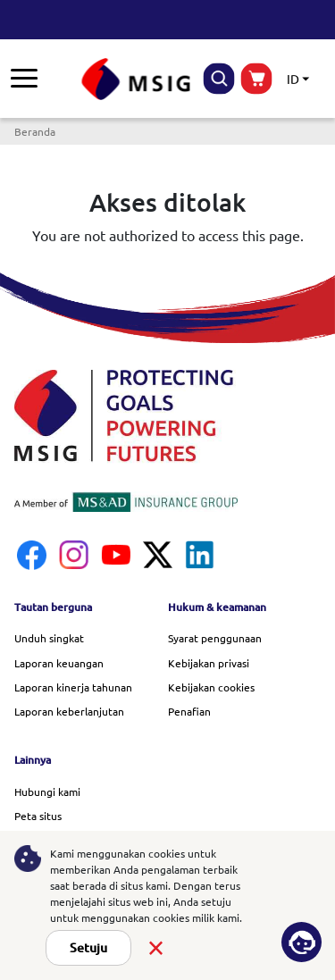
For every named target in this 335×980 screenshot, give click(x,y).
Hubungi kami (47, 792)
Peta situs (38, 816)
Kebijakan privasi (209, 663)
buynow (257, 79)
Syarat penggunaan (215, 638)
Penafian (189, 711)
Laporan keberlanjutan (69, 711)
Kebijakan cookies (211, 687)
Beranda (35, 131)
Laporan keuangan (59, 663)
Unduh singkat (49, 638)
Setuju (88, 948)
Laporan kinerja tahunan (73, 687)
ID (293, 79)
